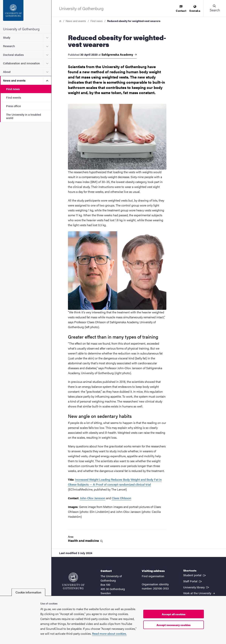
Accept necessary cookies (174, 625)
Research (9, 46)
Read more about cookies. (109, 633)
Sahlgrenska (119, 55)
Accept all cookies (174, 614)
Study (7, 37)
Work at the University (199, 593)
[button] (215, 8)
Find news (13, 89)
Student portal (195, 575)
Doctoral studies (13, 55)
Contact (181, 9)
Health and (85, 541)
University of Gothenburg (21, 29)
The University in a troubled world (24, 116)
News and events (14, 80)
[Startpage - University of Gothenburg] (26, 12)
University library (196, 587)
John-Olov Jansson (93, 498)
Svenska (195, 9)
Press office (13, 106)
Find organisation (153, 576)
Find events (14, 97)
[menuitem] (181, 9)
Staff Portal (193, 581)
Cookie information (28, 592)
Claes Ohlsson (121, 498)
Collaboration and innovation (21, 63)
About (7, 72)
